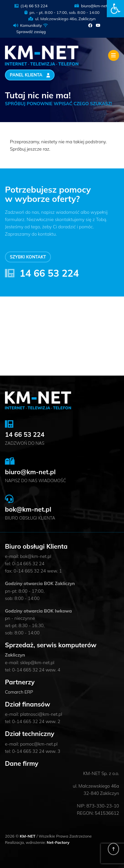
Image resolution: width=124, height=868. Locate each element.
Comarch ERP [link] (19, 692)
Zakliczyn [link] (87, 19)
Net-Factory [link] (58, 842)
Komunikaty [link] (31, 25)
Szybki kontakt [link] (28, 257)
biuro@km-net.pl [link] (93, 6)
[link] (115, 9)
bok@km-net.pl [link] (28, 509)
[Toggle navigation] (114, 55)
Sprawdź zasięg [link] (31, 32)
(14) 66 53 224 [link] (31, 6)
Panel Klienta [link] (30, 75)
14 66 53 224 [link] (49, 273)
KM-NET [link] (28, 836)
